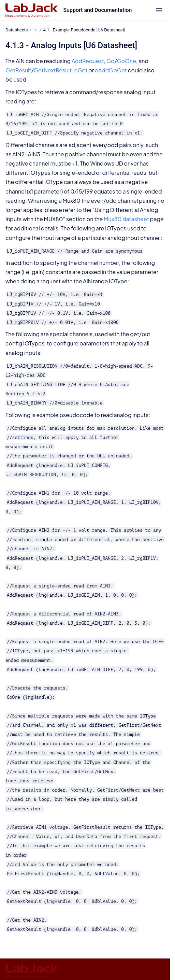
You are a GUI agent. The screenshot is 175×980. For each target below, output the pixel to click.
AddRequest (88, 61)
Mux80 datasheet (126, 219)
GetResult (18, 70)
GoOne (126, 61)
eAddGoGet (111, 70)
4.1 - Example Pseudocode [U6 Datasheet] (84, 30)
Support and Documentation (97, 10)
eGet (81, 70)
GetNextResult (53, 70)
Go (111, 61)
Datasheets (17, 30)
